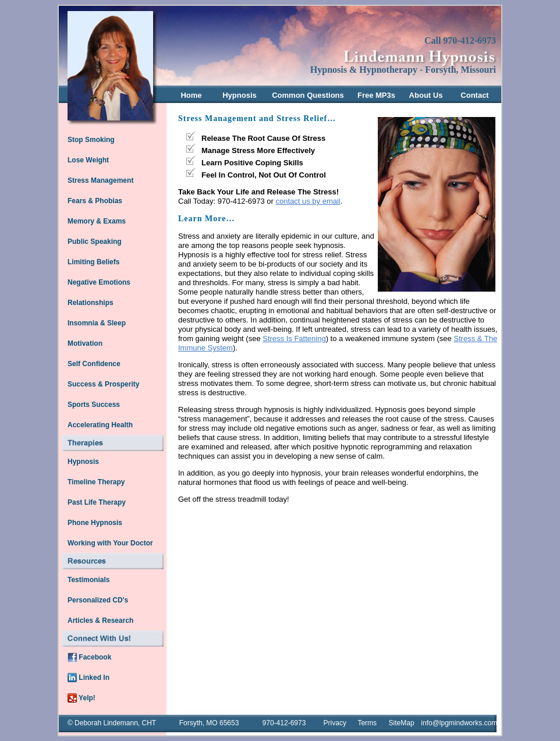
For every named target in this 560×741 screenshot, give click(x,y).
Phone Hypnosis (95, 523)
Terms (367, 723)
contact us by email (308, 201)
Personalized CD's (98, 600)
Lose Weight (88, 160)
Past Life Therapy (97, 502)
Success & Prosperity (103, 384)
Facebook (89, 657)
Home (191, 95)
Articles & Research (100, 621)
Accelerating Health (100, 425)
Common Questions (308, 95)
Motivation (85, 343)
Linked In (88, 678)
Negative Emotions (99, 282)
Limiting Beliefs (93, 262)
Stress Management (100, 180)
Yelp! (81, 698)
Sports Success (94, 405)
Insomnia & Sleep (97, 323)
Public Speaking (95, 242)
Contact (474, 95)
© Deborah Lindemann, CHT (112, 723)
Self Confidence (94, 364)
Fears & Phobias (95, 201)
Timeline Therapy (96, 482)
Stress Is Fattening (294, 338)
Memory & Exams (97, 221)
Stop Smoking (91, 140)
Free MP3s (376, 95)
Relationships (91, 303)
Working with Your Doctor (110, 543)
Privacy (335, 723)
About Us (426, 95)
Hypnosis (240, 95)
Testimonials (88, 580)
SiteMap (402, 723)
